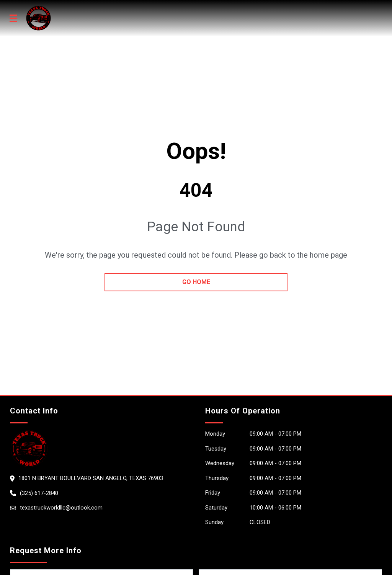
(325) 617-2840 (39, 493)
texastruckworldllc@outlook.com (61, 508)
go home (196, 282)
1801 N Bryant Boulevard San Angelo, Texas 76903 (91, 478)
